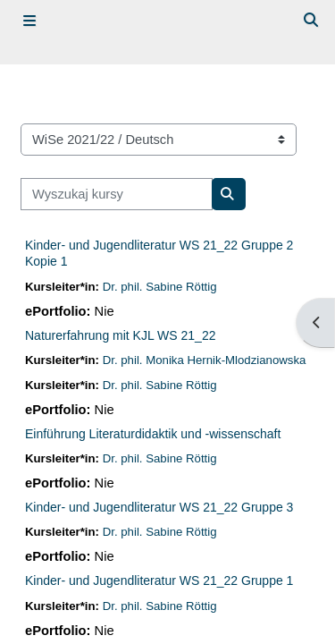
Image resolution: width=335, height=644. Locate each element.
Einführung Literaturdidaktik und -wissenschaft (153, 434)
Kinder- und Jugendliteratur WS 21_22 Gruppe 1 (159, 580)
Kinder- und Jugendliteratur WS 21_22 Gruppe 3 (159, 507)
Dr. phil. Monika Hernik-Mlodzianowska (205, 360)
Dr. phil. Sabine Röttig (160, 287)
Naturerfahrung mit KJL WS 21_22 (120, 335)
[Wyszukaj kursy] (117, 194)
